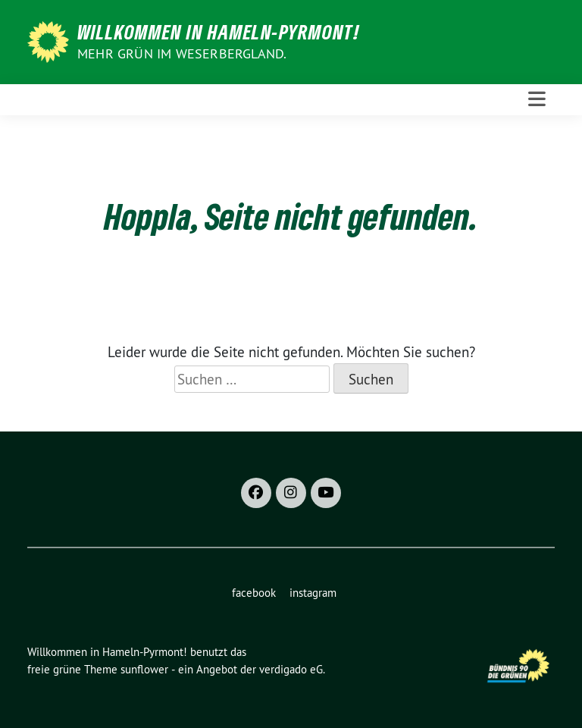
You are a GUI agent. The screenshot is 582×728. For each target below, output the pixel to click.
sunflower (144, 669)
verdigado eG (291, 669)
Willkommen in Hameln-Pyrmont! (219, 32)
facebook (254, 593)
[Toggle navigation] (537, 99)
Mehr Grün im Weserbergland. (182, 53)
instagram (313, 593)
